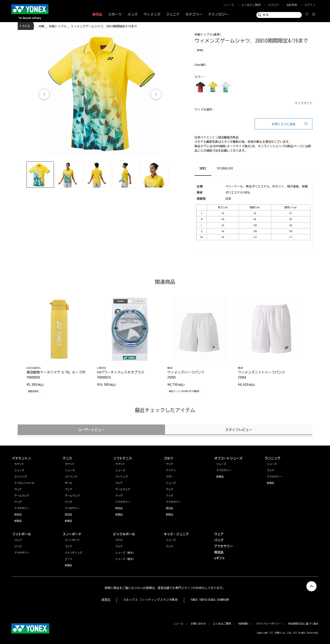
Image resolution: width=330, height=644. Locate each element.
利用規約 (243, 624)
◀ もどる (25, 26)
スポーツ (115, 14)
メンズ (133, 14)
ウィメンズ (152, 14)
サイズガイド (303, 103)
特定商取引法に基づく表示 (303, 624)
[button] (156, 94)
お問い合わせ (198, 624)
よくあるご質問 (251, 5)
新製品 (271, 483)
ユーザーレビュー (91, 430)
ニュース (229, 5)
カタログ (273, 5)
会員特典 (292, 5)
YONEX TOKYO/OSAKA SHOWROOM (210, 600)
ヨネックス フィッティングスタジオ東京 (150, 600)
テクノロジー (218, 14)
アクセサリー (274, 477)
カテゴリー (194, 14)
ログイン (310, 5)
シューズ (272, 464)
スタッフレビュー (239, 430)
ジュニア (173, 14)
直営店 (106, 600)
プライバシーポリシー (268, 624)
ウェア (271, 470)
